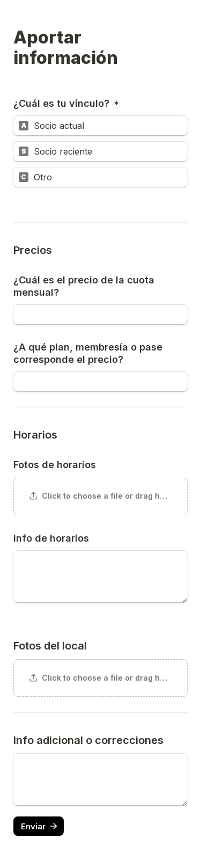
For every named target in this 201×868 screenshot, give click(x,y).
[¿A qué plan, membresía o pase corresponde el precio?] (100, 382)
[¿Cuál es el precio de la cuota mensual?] (100, 315)
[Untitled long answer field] (100, 779)
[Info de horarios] (100, 577)
